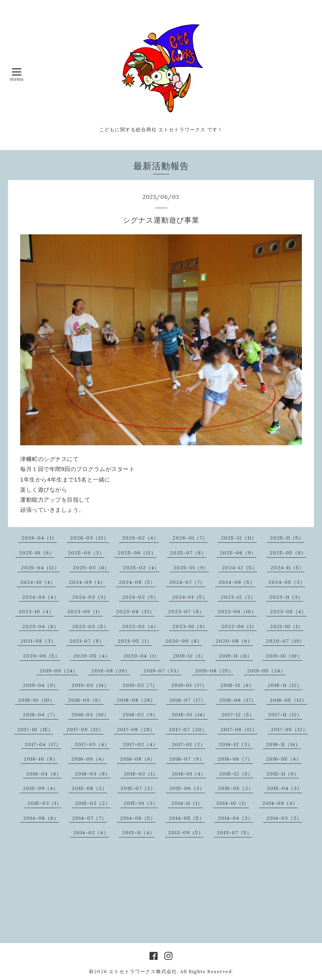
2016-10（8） (41, 759)
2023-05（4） (288, 611)
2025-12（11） (239, 538)
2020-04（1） (142, 656)
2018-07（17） (188, 700)
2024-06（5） (237, 582)
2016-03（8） (93, 774)
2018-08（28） (136, 700)
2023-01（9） (190, 626)
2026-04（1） (39, 538)
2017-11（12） (285, 714)
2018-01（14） (190, 714)
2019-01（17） (189, 685)
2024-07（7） (187, 582)
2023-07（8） (186, 611)
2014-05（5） (187, 818)
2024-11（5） (287, 568)
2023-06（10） (237, 611)
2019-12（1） (189, 656)
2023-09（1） (85, 611)
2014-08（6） (41, 818)
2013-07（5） (234, 832)
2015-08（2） (89, 788)
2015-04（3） (285, 788)
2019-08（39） (111, 671)
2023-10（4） (36, 611)
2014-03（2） (284, 818)
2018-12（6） (237, 685)
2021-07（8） (87, 641)
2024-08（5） (137, 582)
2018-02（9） (140, 714)
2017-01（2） (189, 744)
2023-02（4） (140, 626)
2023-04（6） (41, 626)
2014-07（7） (89, 818)
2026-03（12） (89, 538)
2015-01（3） (141, 803)
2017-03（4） (92, 744)
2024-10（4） (38, 582)
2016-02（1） (141, 774)
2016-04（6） (44, 774)
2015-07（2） (138, 788)
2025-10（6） (37, 553)
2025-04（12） (40, 568)
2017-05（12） (289, 729)
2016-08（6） (138, 759)
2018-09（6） (86, 700)
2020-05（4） (92, 656)
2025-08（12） (137, 553)
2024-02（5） (140, 597)
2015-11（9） (283, 774)
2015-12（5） (236, 774)
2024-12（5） (240, 568)
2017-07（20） (188, 729)
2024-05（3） (287, 582)
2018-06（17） (238, 700)
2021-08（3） (38, 641)
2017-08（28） (136, 729)
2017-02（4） (140, 744)
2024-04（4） (41, 597)
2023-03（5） (90, 626)
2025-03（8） (91, 568)
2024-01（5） (190, 597)
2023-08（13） (135, 611)
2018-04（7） (41, 714)
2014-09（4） (280, 803)
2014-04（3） (235, 818)
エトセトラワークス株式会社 (143, 971)
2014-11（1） (187, 803)
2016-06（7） (235, 759)
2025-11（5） (287, 538)
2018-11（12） (285, 685)
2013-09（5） (186, 832)
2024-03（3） (90, 597)
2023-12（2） (238, 597)
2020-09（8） (184, 641)
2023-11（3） (286, 597)
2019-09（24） (59, 671)
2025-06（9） (238, 553)
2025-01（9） (191, 568)
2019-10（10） (284, 656)
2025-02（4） (141, 568)
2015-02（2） (93, 803)
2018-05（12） (288, 700)
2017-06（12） (239, 729)
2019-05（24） (266, 671)
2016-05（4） (284, 759)
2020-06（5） (42, 656)
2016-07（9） (187, 759)
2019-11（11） (236, 656)
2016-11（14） (283, 744)
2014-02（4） (91, 832)
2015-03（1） (45, 803)
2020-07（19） (285, 641)
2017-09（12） (85, 729)
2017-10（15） (35, 729)
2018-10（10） (36, 700)
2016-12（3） (236, 744)
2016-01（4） (189, 774)
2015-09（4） (41, 788)
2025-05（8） (288, 553)
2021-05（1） (135, 641)
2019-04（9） (41, 685)
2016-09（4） (89, 759)
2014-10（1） (233, 803)
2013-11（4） (138, 832)
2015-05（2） (236, 788)
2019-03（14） (90, 685)
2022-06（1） (239, 626)
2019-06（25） (214, 671)
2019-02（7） (140, 685)
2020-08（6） (234, 641)
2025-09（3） (86, 553)
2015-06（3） (187, 788)
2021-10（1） (287, 626)
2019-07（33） (163, 671)
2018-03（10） (90, 714)
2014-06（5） (138, 818)
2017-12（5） (238, 714)
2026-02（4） (140, 538)
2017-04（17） (43, 744)
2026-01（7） (190, 538)
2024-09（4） (87, 582)
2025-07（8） (188, 553)
